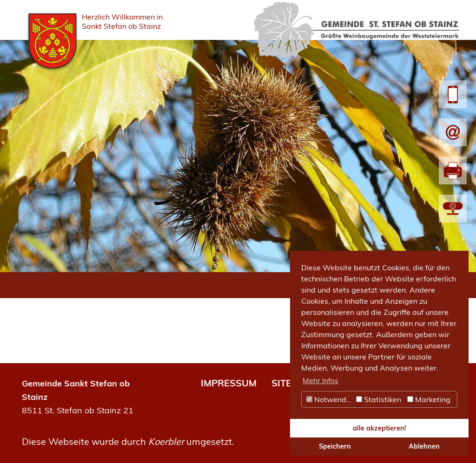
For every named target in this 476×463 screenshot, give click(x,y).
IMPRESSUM (229, 383)
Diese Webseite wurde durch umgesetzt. (128, 441)
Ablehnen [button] (424, 446)
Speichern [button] (335, 446)
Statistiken (379, 399)
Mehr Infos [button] (321, 380)
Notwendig (330, 399)
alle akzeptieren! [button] (380, 428)
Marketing (429, 399)
